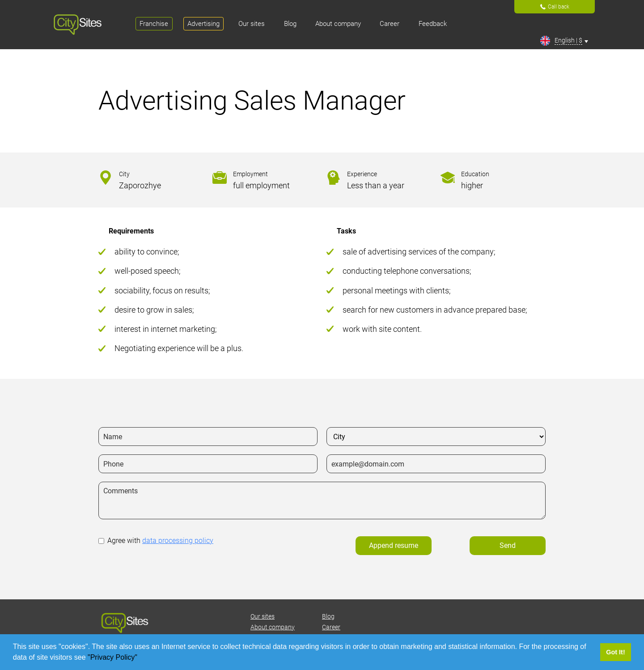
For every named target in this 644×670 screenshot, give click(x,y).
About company (273, 627)
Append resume (394, 545)
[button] (140, 658)
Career (331, 627)
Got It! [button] (615, 652)
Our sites (263, 616)
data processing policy (178, 541)
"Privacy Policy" (113, 657)
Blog (328, 616)
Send (508, 545)
